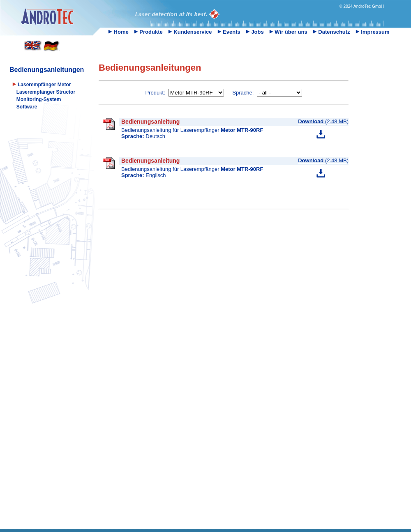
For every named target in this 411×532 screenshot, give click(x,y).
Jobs (255, 32)
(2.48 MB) (323, 121)
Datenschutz (331, 32)
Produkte (148, 32)
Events (229, 32)
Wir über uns (288, 32)
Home (118, 32)
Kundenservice (190, 32)
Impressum (373, 32)
